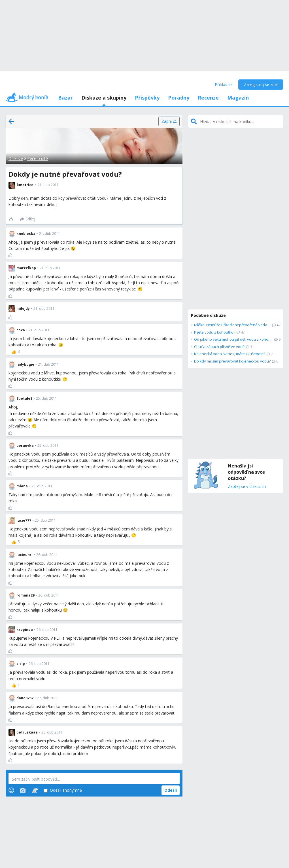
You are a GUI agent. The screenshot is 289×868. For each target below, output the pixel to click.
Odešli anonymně (63, 790)
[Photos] (23, 790)
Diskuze (16, 158)
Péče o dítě (38, 158)
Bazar (65, 98)
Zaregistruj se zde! (261, 84)
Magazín (238, 98)
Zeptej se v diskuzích (247, 487)
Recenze (208, 98)
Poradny (179, 98)
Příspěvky (147, 98)
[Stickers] (35, 790)
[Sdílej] (28, 219)
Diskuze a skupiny (104, 98)
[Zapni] (169, 121)
